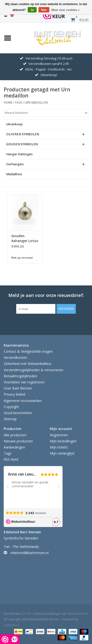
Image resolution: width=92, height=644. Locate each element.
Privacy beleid (14, 394)
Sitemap (10, 419)
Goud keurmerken (18, 413)
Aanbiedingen (14, 447)
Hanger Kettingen (19, 154)
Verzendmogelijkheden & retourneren (33, 370)
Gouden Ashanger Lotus (25, 238)
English (12, 15)
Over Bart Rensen (18, 388)
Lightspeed (11, 625)
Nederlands (6, 15)
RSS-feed (11, 459)
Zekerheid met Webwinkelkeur (28, 364)
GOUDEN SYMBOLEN (22, 144)
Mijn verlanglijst (62, 453)
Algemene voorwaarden (23, 401)
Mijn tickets (59, 447)
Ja (32, 10)
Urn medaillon (36, 102)
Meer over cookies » (65, 10)
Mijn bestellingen (63, 441)
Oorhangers (15, 164)
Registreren (59, 435)
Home (8, 102)
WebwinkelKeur (77, 614)
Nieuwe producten (18, 441)
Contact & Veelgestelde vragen (28, 351)
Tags (18, 102)
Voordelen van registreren (24, 382)
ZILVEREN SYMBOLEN (23, 134)
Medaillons (14, 174)
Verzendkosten (15, 357)
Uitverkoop (14, 124)
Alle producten (15, 435)
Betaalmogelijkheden (20, 376)
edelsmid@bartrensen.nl (30, 553)
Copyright (11, 407)
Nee (44, 10)
